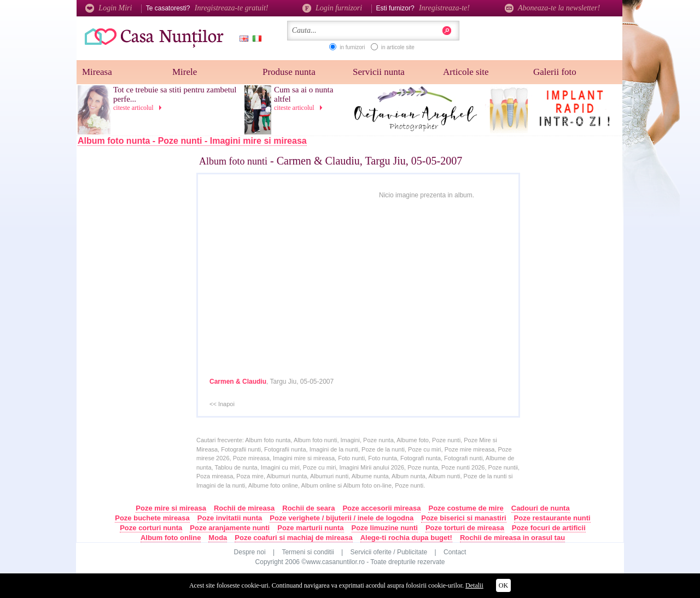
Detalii (474, 585)
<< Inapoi (222, 404)
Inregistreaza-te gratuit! (232, 8)
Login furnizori (332, 8)
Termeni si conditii (308, 552)
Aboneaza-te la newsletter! (552, 8)
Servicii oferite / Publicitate (389, 552)
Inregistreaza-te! (444, 8)
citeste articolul (139, 108)
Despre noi (250, 552)
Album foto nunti (233, 161)
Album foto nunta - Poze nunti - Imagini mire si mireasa (192, 141)
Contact (455, 552)
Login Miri (109, 8)
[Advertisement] (148, 332)
